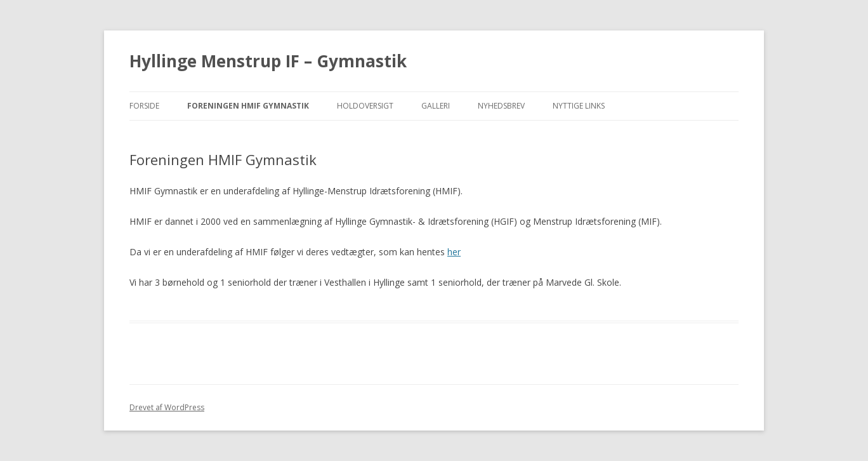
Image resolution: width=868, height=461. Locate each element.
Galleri (436, 106)
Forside (144, 106)
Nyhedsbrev (501, 106)
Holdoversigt (365, 106)
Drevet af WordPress (167, 407)
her (454, 252)
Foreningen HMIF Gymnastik (248, 106)
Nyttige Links (579, 106)
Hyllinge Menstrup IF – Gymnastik (268, 61)
